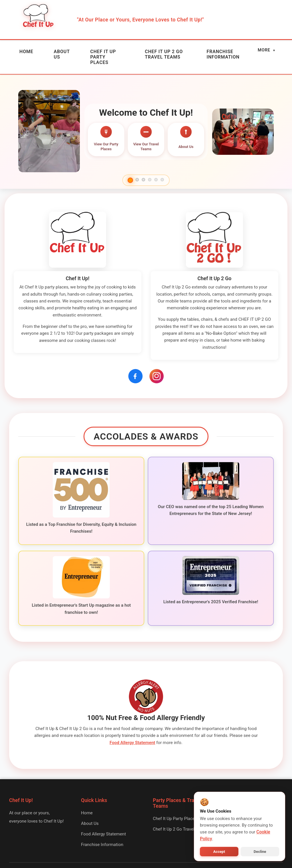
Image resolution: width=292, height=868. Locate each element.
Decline (260, 852)
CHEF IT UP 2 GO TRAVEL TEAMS (151, 51)
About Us (90, 801)
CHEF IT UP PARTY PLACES (82, 51)
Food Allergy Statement (132, 720)
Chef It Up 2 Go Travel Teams (181, 806)
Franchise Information (102, 822)
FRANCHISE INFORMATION (214, 51)
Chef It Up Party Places (175, 796)
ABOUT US (42, 51)
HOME (20, 49)
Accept (219, 852)
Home (87, 790)
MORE (267, 49)
